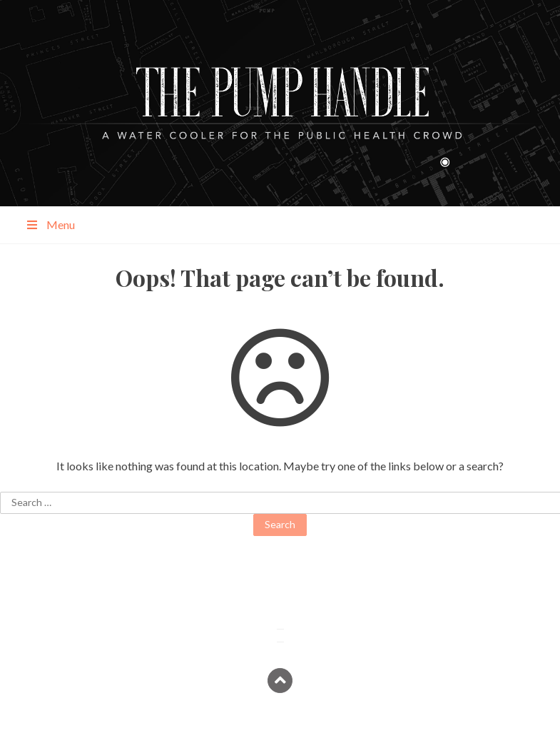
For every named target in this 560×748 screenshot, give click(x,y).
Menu (50, 224)
